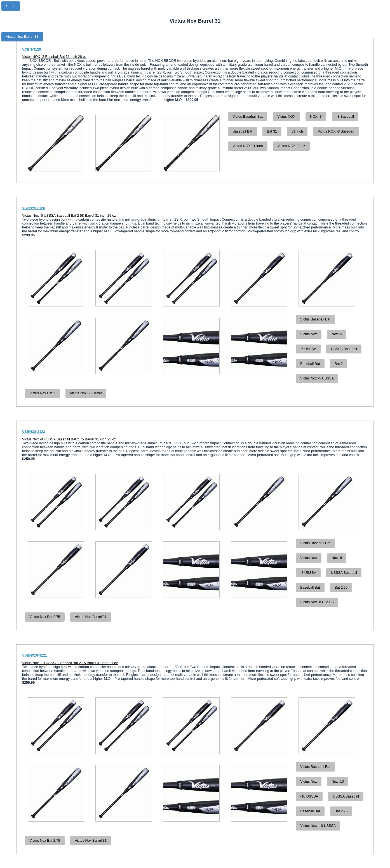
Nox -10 (338, 782)
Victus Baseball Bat (247, 117)
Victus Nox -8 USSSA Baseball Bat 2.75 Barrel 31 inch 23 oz (69, 439)
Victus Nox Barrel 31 (91, 617)
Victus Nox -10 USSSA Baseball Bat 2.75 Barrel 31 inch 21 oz (70, 663)
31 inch (297, 131)
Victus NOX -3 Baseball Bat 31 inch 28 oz (54, 57)
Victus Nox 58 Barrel (86, 393)
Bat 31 (272, 131)
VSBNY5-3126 (34, 208)
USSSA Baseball (344, 349)
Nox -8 (337, 558)
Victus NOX (286, 117)
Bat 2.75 (341, 588)
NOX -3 (316, 117)
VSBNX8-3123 (34, 432)
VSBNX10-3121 (35, 655)
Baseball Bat (242, 131)
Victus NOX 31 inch (248, 146)
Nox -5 (337, 334)
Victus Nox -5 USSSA (317, 378)
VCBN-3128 (31, 49)
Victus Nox (309, 334)
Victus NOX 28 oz (291, 146)
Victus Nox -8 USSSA (317, 602)
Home (10, 6)
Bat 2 (339, 364)
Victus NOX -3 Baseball (336, 131)
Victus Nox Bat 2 (42, 393)
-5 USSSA (308, 349)
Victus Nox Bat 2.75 (45, 617)
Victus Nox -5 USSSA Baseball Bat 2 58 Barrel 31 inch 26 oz (69, 216)
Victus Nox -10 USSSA (318, 826)
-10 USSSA (309, 796)
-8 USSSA (308, 573)
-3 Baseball (345, 117)
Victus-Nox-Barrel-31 (22, 37)
